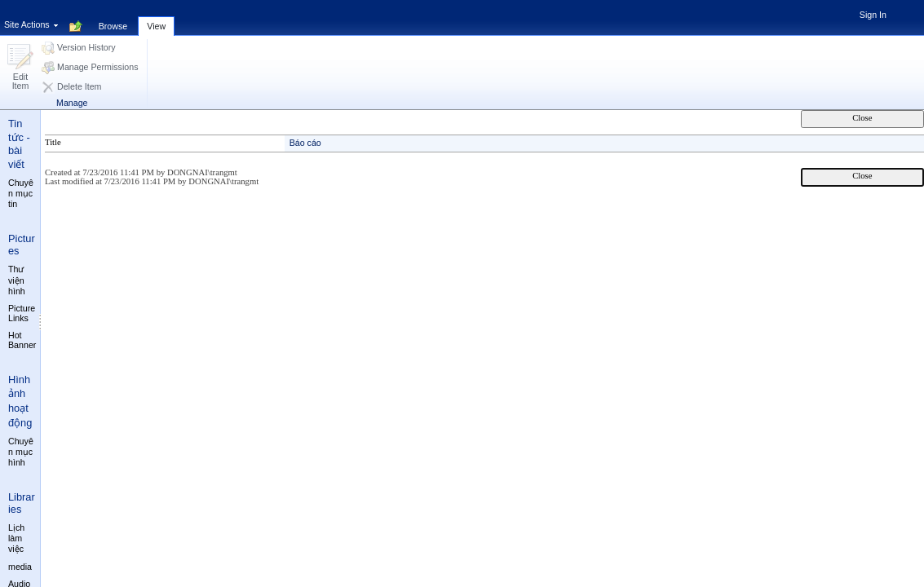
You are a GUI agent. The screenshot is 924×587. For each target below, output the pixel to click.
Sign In (873, 15)
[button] (20, 68)
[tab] (113, 17)
